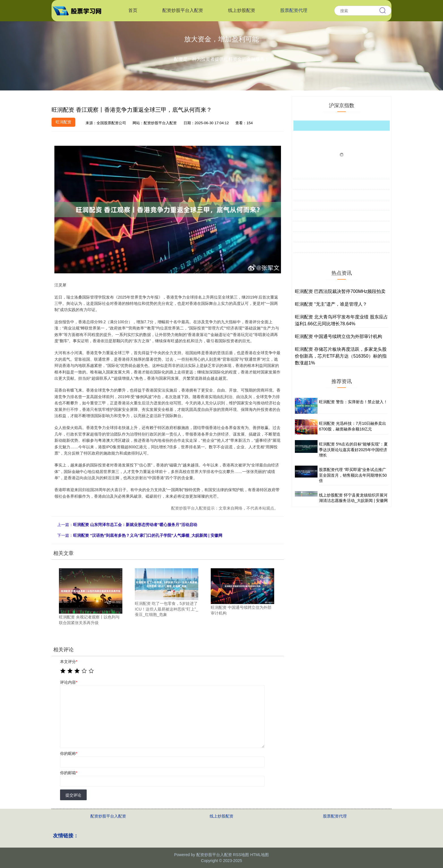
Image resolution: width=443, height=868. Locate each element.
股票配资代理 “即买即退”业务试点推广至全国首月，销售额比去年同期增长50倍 (353, 475)
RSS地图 (241, 855)
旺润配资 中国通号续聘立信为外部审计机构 (338, 336)
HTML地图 (259, 855)
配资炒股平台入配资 (183, 10)
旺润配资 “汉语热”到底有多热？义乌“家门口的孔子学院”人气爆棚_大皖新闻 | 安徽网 (148, 535)
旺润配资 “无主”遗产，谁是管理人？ (331, 304)
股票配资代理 (294, 10)
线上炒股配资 (242, 10)
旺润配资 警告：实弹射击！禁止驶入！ (353, 402)
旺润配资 (63, 122)
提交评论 (73, 795)
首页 (133, 10)
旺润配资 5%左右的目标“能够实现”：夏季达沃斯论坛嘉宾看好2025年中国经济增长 (353, 450)
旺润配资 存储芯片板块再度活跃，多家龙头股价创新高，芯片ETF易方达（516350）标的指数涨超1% (341, 356)
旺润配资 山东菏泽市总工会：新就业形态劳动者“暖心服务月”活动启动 (135, 525)
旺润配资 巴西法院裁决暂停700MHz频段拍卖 (340, 291)
